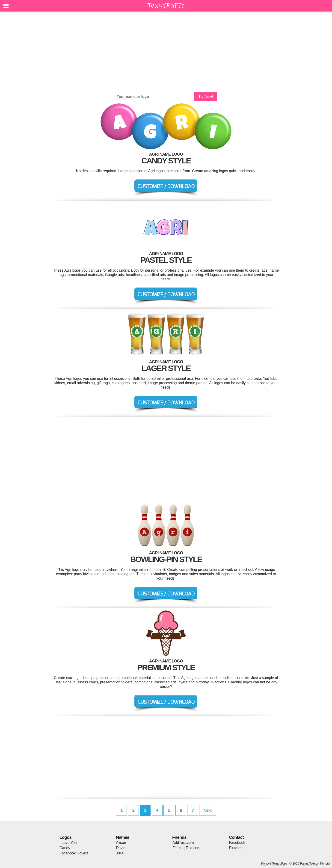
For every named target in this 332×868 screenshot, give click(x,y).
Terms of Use (279, 864)
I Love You (68, 843)
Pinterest (236, 848)
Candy (65, 848)
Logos (65, 837)
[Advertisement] (166, 52)
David (121, 848)
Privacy (265, 864)
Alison (121, 843)
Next (208, 810)
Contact (236, 837)
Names (123, 837)
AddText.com (183, 843)
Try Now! (206, 97)
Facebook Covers (74, 853)
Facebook (237, 843)
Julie (120, 853)
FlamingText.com (186, 848)
